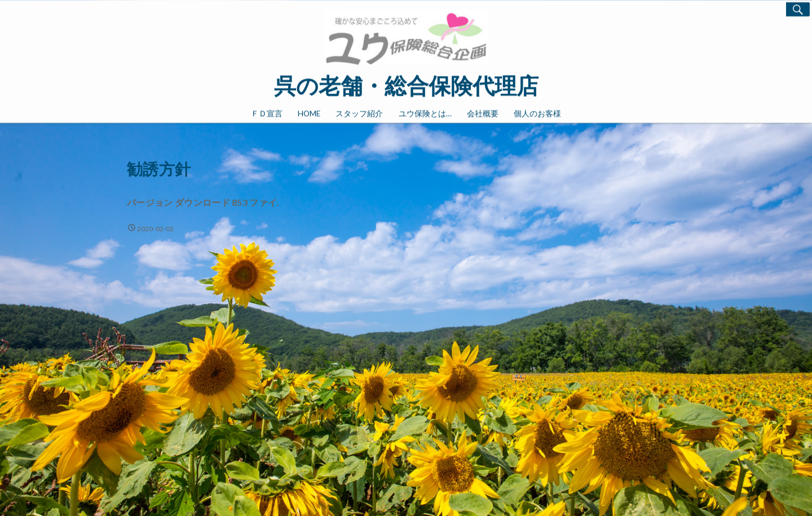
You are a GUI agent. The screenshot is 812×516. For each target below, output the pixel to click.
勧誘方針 (159, 171)
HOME (309, 112)
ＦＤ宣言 (267, 112)
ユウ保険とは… (425, 112)
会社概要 (483, 112)
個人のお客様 (537, 112)
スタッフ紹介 (359, 112)
